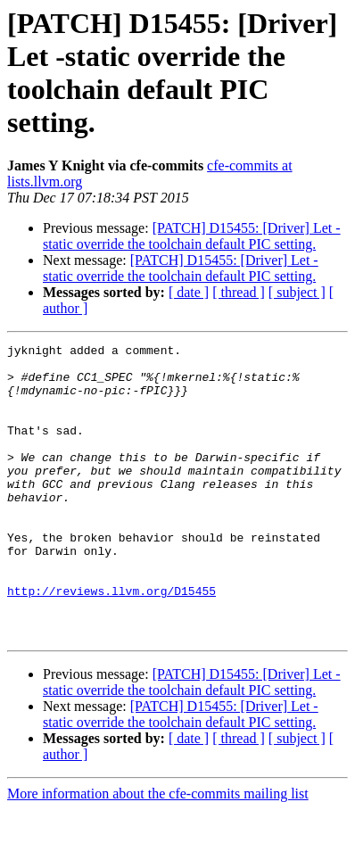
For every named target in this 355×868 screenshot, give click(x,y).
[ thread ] (239, 292)
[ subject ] (297, 292)
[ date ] (189, 292)
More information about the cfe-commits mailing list (158, 852)
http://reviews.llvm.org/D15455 (111, 641)
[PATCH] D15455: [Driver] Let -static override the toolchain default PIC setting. (192, 236)
